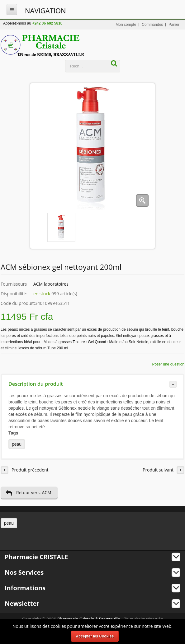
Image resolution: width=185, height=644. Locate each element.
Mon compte (126, 25)
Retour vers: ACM (28, 493)
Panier (174, 25)
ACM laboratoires (51, 284)
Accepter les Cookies (95, 636)
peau (17, 444)
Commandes (152, 25)
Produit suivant (164, 470)
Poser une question (168, 364)
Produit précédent (25, 470)
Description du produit (93, 384)
